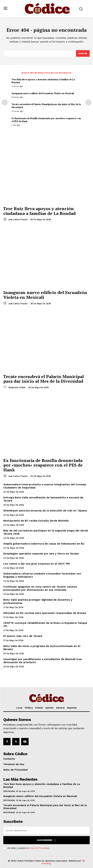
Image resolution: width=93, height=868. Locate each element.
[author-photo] (5, 219)
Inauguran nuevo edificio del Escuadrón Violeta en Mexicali (43, 93)
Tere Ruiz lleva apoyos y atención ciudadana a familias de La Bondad (43, 81)
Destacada (9, 791)
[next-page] (88, 102)
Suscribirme (47, 840)
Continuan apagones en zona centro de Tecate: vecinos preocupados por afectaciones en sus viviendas (40, 588)
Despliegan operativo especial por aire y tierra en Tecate (41, 554)
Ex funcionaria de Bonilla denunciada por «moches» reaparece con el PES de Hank (46, 120)
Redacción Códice (17, 387)
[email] (46, 830)
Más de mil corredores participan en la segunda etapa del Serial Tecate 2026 (46, 532)
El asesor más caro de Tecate (23, 636)
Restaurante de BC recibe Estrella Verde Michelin (36, 521)
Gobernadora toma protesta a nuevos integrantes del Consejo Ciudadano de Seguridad (45, 486)
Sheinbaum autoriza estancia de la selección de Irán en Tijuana (45, 511)
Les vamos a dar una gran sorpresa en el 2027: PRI (37, 564)
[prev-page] (5, 102)
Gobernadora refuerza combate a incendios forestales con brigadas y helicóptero (42, 575)
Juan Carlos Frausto (18, 219)
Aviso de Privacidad (39, 848)
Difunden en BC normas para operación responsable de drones (45, 613)
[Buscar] (83, 53)
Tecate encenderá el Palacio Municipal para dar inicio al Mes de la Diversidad (46, 106)
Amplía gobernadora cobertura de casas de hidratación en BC (44, 544)
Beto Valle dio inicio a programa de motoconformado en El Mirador (42, 648)
